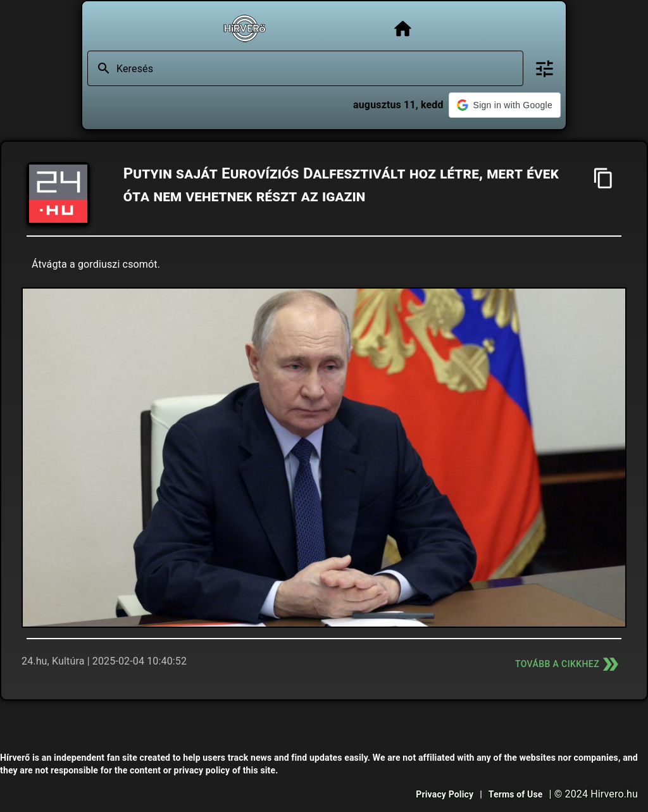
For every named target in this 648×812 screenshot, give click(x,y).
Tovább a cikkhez (568, 664)
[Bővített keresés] (545, 69)
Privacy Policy (445, 794)
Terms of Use (516, 794)
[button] (505, 105)
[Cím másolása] (603, 178)
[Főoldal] (403, 29)
